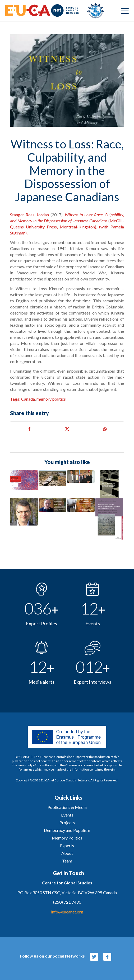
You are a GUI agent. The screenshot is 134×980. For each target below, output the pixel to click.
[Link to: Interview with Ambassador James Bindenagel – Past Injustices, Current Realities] (52, 505)
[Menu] (125, 11)
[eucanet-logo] (55, 11)
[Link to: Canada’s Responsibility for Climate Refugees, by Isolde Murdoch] (52, 478)
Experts (67, 845)
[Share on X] (67, 429)
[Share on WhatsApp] (105, 429)
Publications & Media (67, 807)
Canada (28, 399)
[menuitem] (125, 11)
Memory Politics (67, 838)
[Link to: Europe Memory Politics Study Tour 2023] (81, 505)
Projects (67, 822)
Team (67, 861)
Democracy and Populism (67, 830)
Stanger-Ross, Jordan (29, 215)
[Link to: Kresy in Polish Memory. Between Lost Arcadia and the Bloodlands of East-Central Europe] (109, 519)
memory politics (51, 399)
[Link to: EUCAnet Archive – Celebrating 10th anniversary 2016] (81, 477)
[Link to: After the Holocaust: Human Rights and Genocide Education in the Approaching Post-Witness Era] (109, 484)
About (67, 853)
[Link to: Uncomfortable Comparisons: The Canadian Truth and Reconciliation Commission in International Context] (24, 480)
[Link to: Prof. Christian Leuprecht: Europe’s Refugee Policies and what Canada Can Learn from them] (24, 512)
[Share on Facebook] (29, 429)
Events (67, 815)
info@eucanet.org (67, 912)
